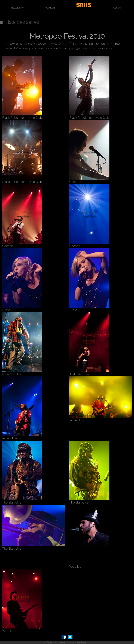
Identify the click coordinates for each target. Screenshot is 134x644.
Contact (117, 8)
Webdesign (50, 8)
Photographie (17, 8)
